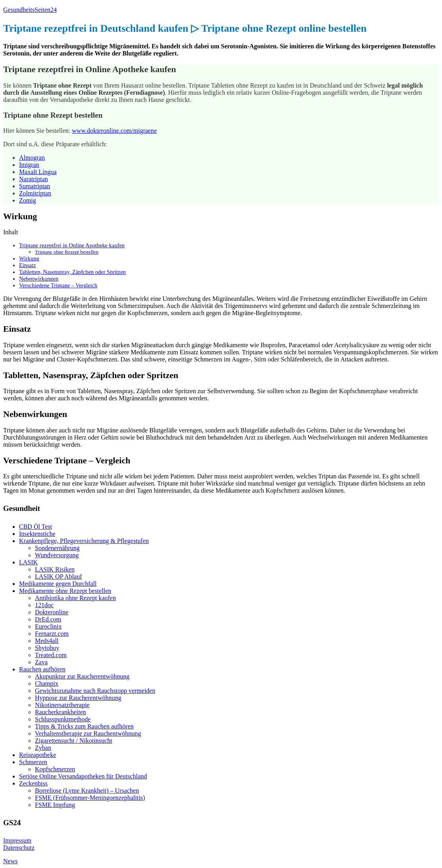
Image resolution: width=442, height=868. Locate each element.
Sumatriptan (35, 186)
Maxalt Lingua (38, 172)
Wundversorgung (57, 555)
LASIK (28, 562)
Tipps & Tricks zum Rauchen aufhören (84, 726)
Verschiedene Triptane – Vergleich (58, 285)
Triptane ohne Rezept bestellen (67, 252)
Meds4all (47, 641)
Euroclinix (48, 626)
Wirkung (29, 258)
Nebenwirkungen (39, 279)
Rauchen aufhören (42, 669)
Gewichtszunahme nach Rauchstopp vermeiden (95, 691)
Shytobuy (47, 648)
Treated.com (51, 655)
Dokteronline (52, 612)
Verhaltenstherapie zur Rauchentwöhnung (88, 733)
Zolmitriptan (35, 193)
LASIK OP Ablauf (59, 576)
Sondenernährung (57, 548)
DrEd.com (48, 619)
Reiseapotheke (37, 755)
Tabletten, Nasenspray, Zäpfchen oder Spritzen (72, 272)
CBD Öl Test (36, 527)
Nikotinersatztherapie (62, 705)
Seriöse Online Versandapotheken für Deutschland (83, 776)
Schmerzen (33, 762)
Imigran (29, 165)
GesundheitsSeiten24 (30, 10)
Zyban (43, 748)
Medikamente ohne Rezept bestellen (65, 591)
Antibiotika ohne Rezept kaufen (75, 598)
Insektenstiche (37, 534)
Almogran (32, 158)
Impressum (17, 840)
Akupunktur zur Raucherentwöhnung (82, 676)
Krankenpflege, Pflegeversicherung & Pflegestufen (84, 541)
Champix (47, 684)
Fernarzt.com (52, 634)
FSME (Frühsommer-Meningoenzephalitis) (90, 798)
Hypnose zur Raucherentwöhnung (78, 698)
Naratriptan (34, 179)
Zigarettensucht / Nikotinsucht (74, 741)
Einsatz (27, 265)
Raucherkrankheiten (61, 712)
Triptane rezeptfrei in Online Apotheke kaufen (72, 245)
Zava (41, 662)
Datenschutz (19, 848)
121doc (44, 605)
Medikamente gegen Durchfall (58, 584)
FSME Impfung (55, 805)
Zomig (28, 200)
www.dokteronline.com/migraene (114, 131)
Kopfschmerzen (55, 769)
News (10, 861)
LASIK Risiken (55, 569)
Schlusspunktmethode (63, 719)
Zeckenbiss (33, 783)
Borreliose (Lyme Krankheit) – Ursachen (87, 791)
